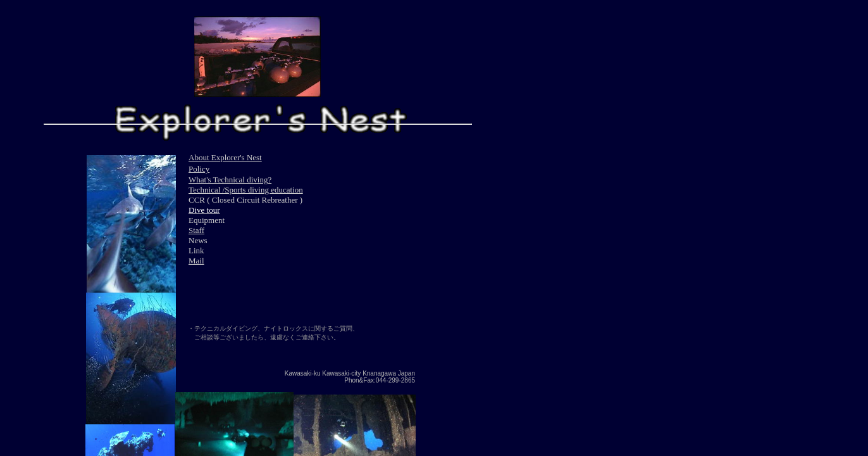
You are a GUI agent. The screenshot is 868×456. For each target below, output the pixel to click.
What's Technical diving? (230, 180)
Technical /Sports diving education (246, 190)
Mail (196, 261)
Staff (196, 230)
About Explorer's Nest (225, 157)
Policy (199, 169)
